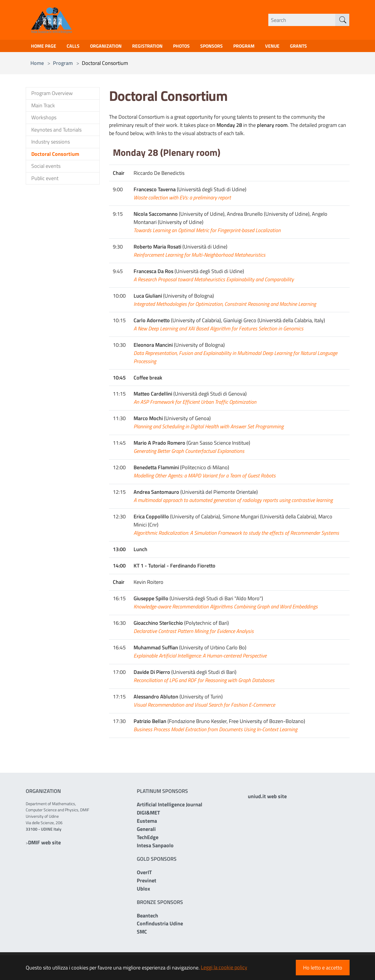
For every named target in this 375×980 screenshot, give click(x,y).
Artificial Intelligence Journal (170, 806)
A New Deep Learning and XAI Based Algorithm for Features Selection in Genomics (218, 330)
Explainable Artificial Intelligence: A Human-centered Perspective (200, 657)
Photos (194, 47)
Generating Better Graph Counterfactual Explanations (189, 453)
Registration (157, 47)
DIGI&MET (148, 814)
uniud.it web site (267, 821)
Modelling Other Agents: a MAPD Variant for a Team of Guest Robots (205, 477)
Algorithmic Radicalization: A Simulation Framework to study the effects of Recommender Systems (236, 535)
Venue (293, 47)
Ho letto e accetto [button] (323, 968)
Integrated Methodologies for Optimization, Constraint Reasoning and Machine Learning (225, 306)
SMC (142, 933)
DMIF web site (44, 844)
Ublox (144, 890)
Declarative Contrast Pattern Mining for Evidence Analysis (194, 633)
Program (262, 47)
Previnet (147, 882)
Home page (45, 47)
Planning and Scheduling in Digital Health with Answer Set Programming (209, 428)
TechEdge (148, 839)
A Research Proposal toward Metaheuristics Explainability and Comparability (214, 281)
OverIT (144, 874)
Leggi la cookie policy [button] (224, 967)
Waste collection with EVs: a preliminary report (182, 199)
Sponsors (227, 47)
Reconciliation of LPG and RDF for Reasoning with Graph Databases (204, 682)
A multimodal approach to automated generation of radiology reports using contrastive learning (233, 502)
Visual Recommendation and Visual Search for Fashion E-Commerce (204, 706)
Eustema (147, 823)
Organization (112, 47)
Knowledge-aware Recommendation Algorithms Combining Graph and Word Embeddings (226, 608)
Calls (77, 47)
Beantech (147, 917)
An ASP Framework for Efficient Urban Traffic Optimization (195, 404)
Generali (146, 831)
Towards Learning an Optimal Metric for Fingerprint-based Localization (207, 232)
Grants (321, 47)
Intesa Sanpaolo (155, 847)
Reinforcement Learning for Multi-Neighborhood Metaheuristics (199, 257)
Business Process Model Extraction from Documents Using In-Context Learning (215, 731)
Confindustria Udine (160, 925)
